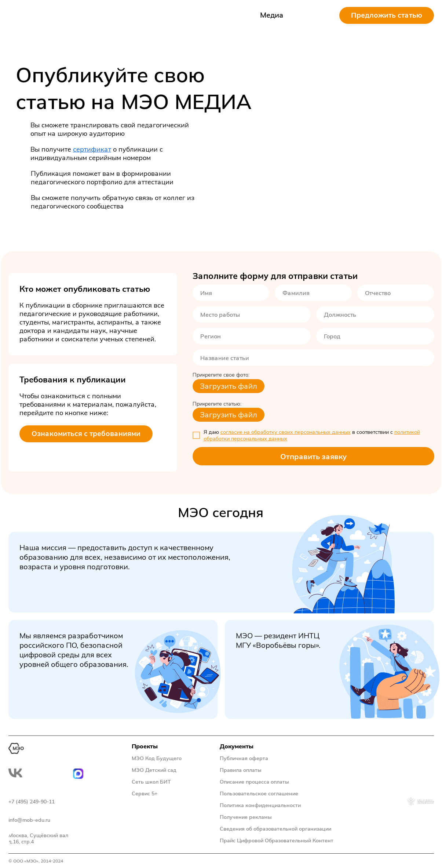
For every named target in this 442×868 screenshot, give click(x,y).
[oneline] (252, 314)
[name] (231, 293)
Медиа (272, 15)
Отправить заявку (313, 456)
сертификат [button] (92, 149)
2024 (58, 861)
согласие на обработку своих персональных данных (286, 432)
